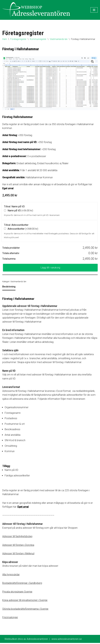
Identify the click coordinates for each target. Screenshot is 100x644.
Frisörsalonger (10, 618)
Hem (5, 39)
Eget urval (8, 189)
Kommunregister (38, 39)
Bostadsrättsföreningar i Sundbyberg (22, 584)
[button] (92, 62)
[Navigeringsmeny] (94, 10)
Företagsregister (18, 39)
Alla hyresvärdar (11, 575)
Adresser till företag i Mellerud (18, 554)
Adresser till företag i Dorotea (18, 546)
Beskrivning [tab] (9, 287)
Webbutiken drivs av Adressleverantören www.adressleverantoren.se (43, 640)
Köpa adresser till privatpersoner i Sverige (25, 601)
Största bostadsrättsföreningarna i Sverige (25, 610)
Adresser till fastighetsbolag (17, 537)
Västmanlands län (59, 39)
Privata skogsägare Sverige (17, 593)
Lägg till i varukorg (50, 268)
